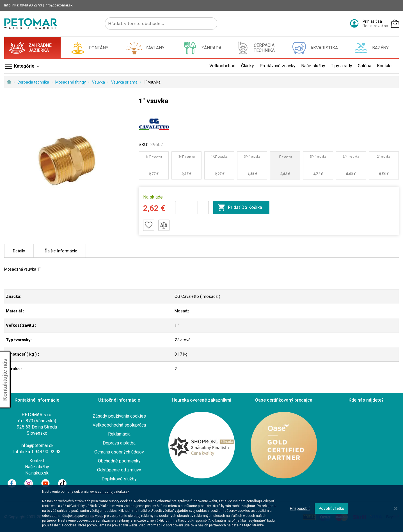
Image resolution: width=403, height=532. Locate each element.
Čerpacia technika (34, 82)
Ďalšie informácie (61, 251)
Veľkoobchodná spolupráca (119, 425)
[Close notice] (396, 509)
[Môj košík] (395, 24)
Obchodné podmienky (119, 461)
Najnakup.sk (37, 473)
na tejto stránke (252, 525)
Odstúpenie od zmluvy (119, 470)
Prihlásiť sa (372, 21)
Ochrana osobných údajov (119, 452)
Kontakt (37, 461)
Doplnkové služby (119, 479)
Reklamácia (119, 434)
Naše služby (37, 467)
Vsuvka (99, 82)
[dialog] (201, 509)
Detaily (19, 251)
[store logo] (31, 24)
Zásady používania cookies (119, 416)
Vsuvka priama (125, 82)
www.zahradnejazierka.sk (109, 492)
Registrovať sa (375, 26)
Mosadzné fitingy (71, 82)
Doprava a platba (119, 443)
